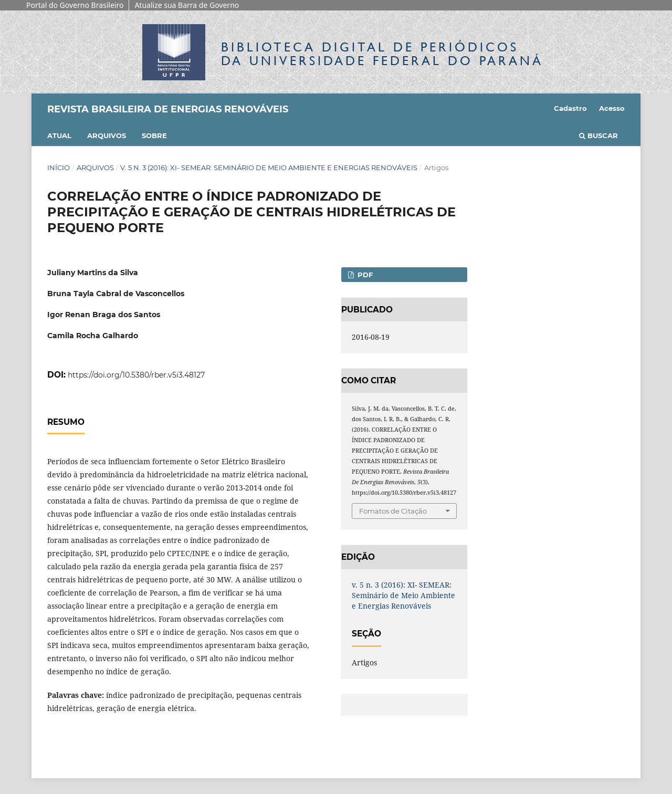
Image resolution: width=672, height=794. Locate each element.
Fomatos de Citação (393, 511)
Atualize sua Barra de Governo (187, 5)
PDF (364, 275)
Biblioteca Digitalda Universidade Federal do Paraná (382, 54)
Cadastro (570, 108)
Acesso (612, 108)
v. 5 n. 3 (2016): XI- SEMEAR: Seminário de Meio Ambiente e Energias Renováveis (269, 168)
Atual (59, 135)
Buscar (598, 135)
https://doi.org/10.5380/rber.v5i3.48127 (136, 375)
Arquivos (107, 135)
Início (59, 168)
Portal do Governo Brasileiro (75, 5)
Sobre (154, 135)
